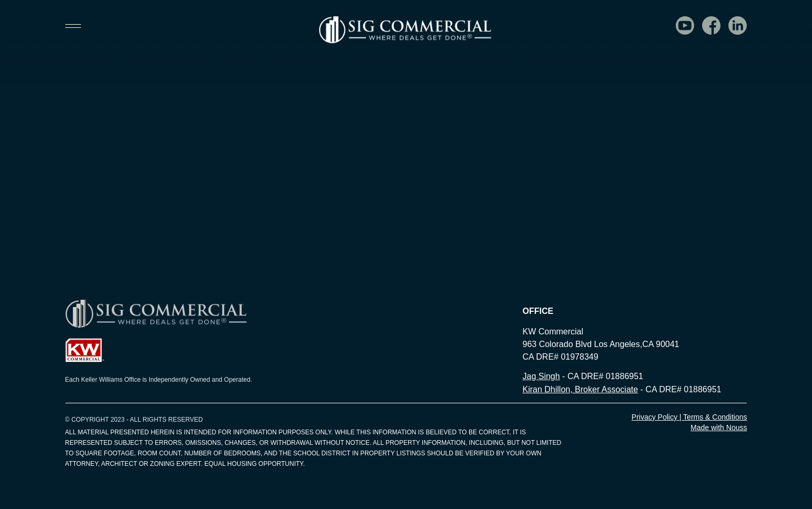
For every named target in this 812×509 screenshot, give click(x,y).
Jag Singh (541, 376)
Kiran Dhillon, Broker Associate (580, 389)
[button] (78, 26)
